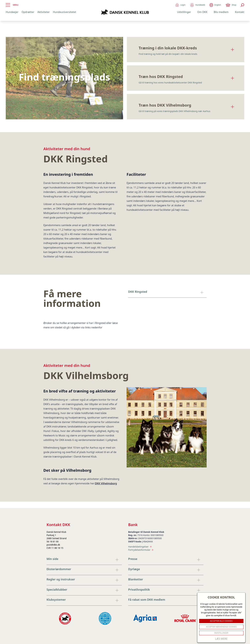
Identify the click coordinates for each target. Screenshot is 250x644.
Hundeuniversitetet (64, 12)
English (215, 5)
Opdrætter (28, 12)
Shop (231, 5)
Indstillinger (221, 633)
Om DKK (202, 12)
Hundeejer (12, 12)
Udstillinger (184, 12)
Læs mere (221, 639)
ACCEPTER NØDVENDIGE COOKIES (221, 627)
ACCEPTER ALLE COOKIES (221, 621)
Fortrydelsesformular (141, 550)
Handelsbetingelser (140, 547)
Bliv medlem (221, 12)
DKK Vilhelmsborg (106, 483)
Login (180, 5)
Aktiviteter (44, 12)
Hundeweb (197, 5)
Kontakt (240, 12)
